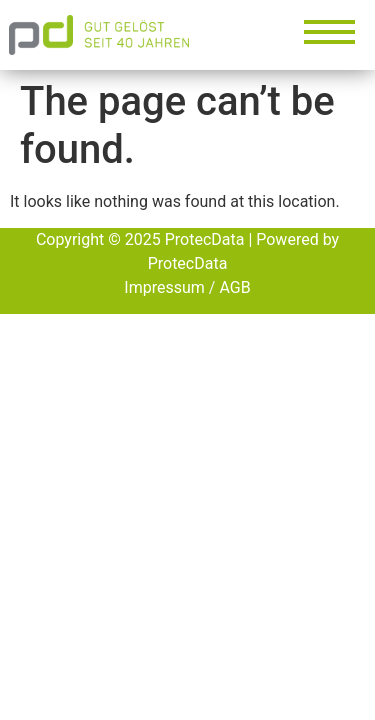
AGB (234, 287)
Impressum (164, 287)
